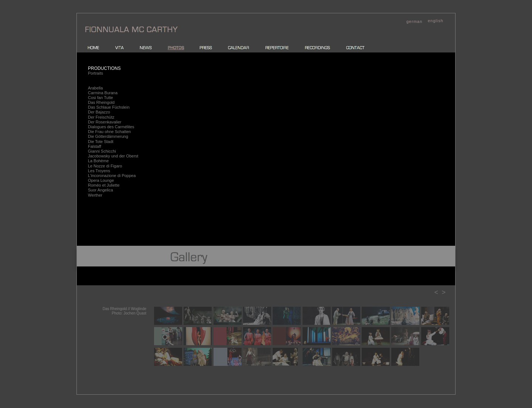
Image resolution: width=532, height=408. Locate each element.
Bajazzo (103, 112)
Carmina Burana (103, 93)
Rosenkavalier (109, 122)
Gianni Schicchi (102, 151)
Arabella (95, 88)
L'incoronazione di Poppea (112, 176)
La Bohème (98, 161)
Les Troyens (99, 171)
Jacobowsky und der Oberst (113, 156)
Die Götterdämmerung (108, 136)
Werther (95, 195)
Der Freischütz (101, 117)
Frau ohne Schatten (113, 132)
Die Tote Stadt (101, 142)
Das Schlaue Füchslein (109, 107)
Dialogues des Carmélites (111, 127)
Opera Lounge (101, 180)
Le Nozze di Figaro (105, 166)
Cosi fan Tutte (100, 98)
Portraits (96, 73)
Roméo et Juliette (104, 185)
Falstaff (95, 146)
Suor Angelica (100, 190)
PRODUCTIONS (104, 68)
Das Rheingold (101, 102)
